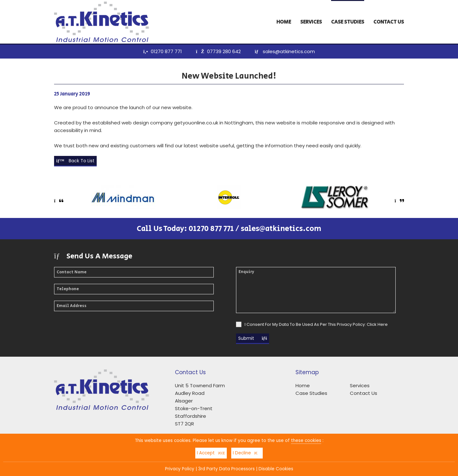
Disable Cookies (276, 469)
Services (311, 22)
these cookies (306, 441)
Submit (253, 338)
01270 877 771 (166, 51)
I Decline (247, 453)
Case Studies (348, 22)
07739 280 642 (224, 51)
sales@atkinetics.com (289, 51)
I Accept (211, 453)
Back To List (75, 161)
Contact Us (389, 22)
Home (284, 22)
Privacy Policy (180, 469)
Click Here (377, 324)
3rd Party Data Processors (226, 469)
